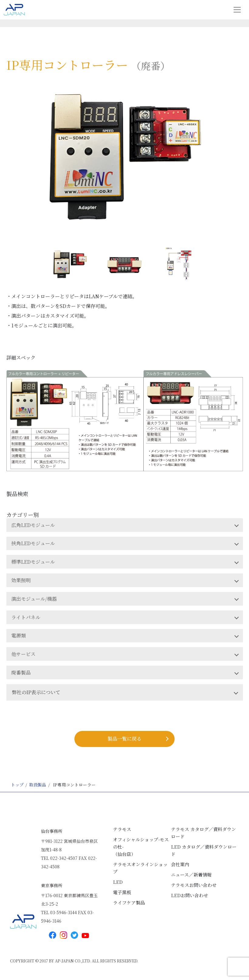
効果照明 (21, 580)
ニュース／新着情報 (191, 875)
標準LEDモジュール (33, 562)
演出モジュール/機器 (34, 599)
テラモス (122, 829)
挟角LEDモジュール (33, 543)
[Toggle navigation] (237, 10)
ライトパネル (26, 617)
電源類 (19, 635)
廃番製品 (21, 672)
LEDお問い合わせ (189, 895)
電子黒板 (122, 892)
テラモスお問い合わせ (194, 885)
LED (118, 882)
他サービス (23, 654)
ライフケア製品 (129, 902)
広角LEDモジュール (33, 525)
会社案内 (180, 864)
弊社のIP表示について (36, 692)
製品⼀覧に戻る (124, 739)
